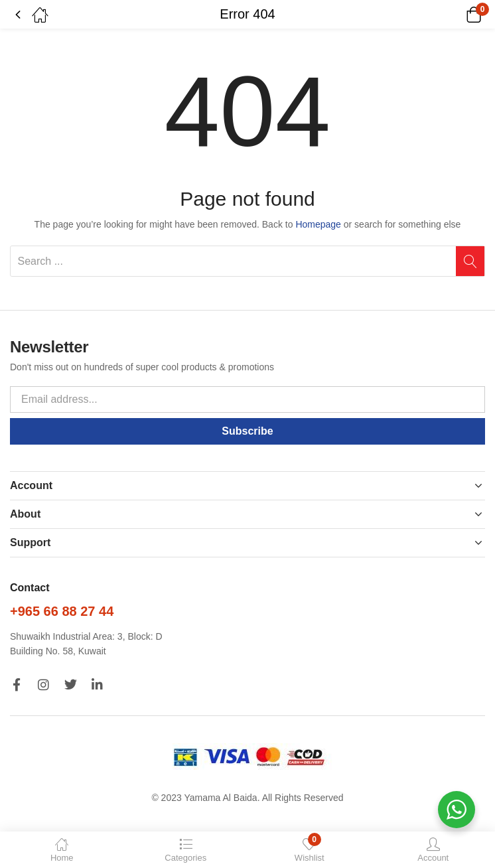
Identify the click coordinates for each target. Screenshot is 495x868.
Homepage (318, 224)
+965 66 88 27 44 (62, 611)
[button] (457, 15)
